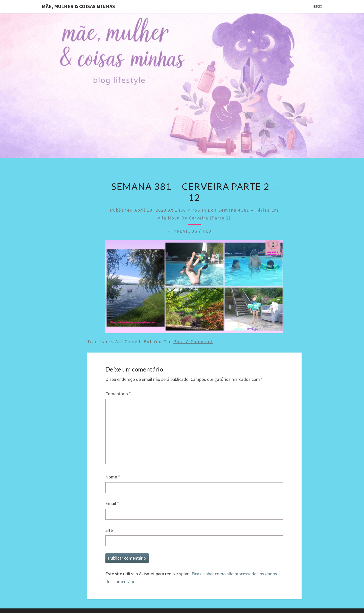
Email (112, 503)
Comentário (118, 394)
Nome (113, 477)
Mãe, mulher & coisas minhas (78, 6)
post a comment (193, 342)
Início (318, 6)
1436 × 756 (188, 210)
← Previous (182, 231)
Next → (212, 231)
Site (109, 530)
